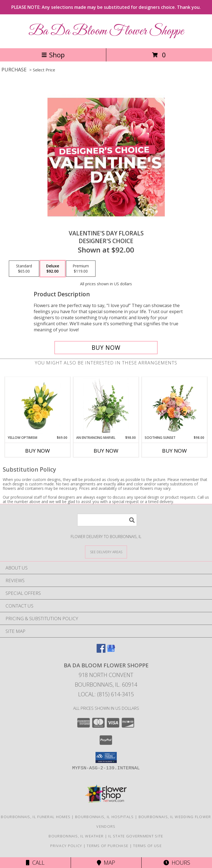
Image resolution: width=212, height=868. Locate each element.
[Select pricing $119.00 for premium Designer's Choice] (81, 269)
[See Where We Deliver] (106, 552)
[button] (106, 757)
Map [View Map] (106, 863)
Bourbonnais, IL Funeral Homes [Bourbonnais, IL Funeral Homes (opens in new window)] (36, 817)
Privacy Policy (66, 846)
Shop (53, 55)
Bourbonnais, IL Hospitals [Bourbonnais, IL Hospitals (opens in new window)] (104, 817)
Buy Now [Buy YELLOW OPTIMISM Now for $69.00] (38, 451)
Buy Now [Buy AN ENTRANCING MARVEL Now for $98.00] (106, 451)
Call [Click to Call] (35, 863)
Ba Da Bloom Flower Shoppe (106, 31)
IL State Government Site (136, 836)
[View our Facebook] (101, 651)
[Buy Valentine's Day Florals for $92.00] (106, 348)
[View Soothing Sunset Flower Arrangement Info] (175, 406)
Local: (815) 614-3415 (106, 694)
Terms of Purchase (108, 846)
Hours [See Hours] (177, 863)
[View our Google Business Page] (111, 651)
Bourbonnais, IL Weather (76, 836)
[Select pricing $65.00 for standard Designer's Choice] (24, 269)
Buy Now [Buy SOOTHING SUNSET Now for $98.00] (174, 451)
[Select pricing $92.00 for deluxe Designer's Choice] (53, 269)
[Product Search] (107, 520)
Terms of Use (147, 846)
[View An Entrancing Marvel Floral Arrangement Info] (106, 406)
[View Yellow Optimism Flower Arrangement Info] (38, 406)
